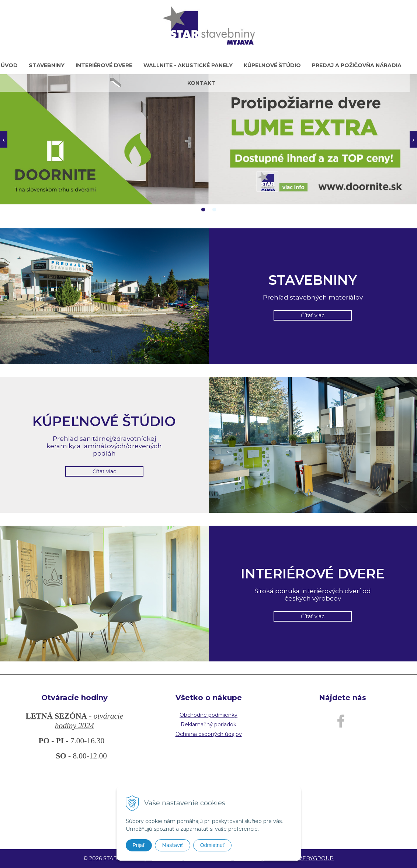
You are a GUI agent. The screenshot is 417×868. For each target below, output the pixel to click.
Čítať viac (313, 315)
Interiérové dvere (104, 65)
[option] (208, 139)
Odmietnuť (212, 845)
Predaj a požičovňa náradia (357, 65)
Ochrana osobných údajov (209, 734)
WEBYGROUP (315, 858)
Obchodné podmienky (208, 715)
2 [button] (214, 210)
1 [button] (203, 210)
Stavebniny (47, 65)
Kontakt (201, 83)
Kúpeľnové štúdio (272, 65)
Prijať (139, 845)
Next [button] (413, 139)
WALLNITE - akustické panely (188, 65)
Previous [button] (4, 139)
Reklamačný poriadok (208, 725)
